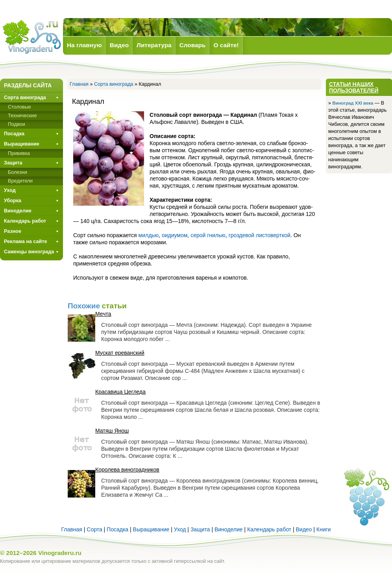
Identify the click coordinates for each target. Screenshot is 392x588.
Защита (13, 163)
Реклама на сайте (25, 241)
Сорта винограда (114, 84)
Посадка (14, 134)
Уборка (13, 201)
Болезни (18, 172)
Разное (13, 231)
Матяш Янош (112, 431)
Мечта (103, 314)
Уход (10, 190)
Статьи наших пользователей (354, 87)
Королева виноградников (127, 470)
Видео (304, 529)
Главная (79, 84)
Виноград (31, 37)
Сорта (94, 529)
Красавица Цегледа (120, 392)
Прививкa (19, 153)
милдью (149, 235)
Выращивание (22, 144)
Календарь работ (25, 221)
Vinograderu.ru (60, 553)
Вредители (20, 181)
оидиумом (175, 235)
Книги (324, 529)
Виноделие (18, 211)
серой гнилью (208, 235)
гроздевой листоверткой (260, 235)
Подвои (17, 124)
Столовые (19, 107)
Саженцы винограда (29, 252)
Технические (22, 116)
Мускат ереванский (120, 353)
